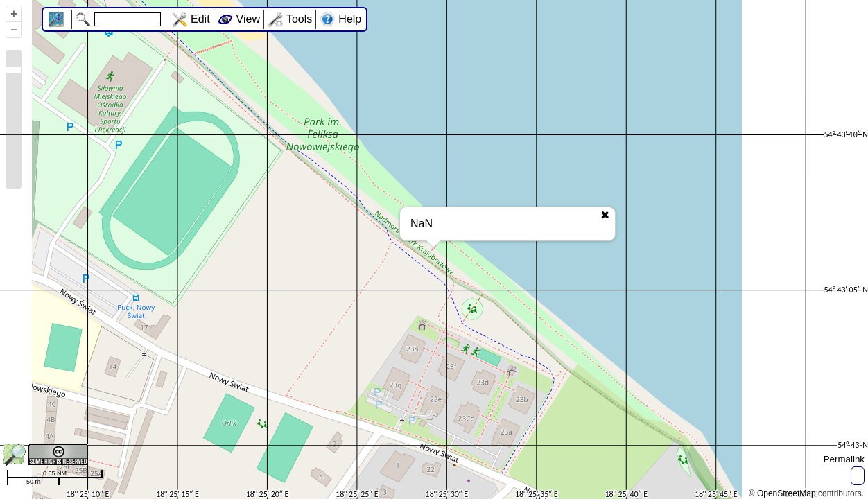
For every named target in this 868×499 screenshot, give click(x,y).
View (248, 19)
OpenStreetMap (787, 493)
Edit (200, 19)
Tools (299, 19)
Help (350, 19)
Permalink (844, 459)
